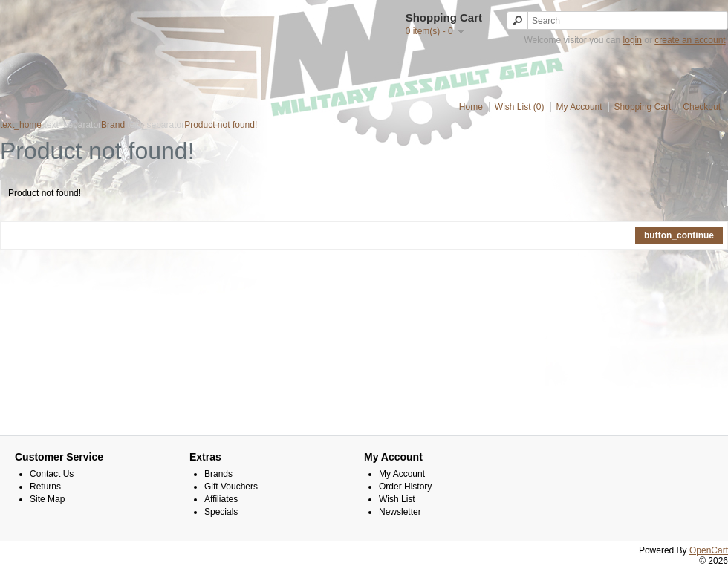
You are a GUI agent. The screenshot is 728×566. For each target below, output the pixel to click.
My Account (579, 107)
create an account (690, 40)
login (633, 40)
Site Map (47, 499)
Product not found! (221, 125)
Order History (405, 487)
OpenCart (709, 550)
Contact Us (52, 474)
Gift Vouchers (231, 487)
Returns (45, 487)
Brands (218, 474)
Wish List (397, 499)
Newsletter (400, 512)
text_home (21, 125)
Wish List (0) (520, 107)
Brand (113, 125)
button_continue (679, 235)
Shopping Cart (643, 107)
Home (471, 107)
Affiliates (221, 499)
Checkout (702, 107)
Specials (221, 512)
